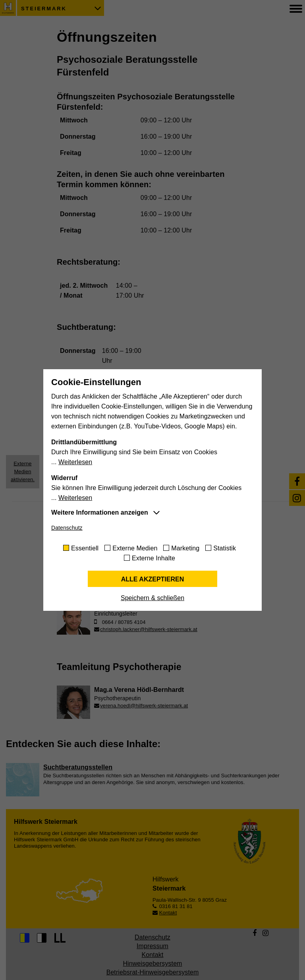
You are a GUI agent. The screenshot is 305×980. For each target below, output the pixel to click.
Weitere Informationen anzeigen (100, 512)
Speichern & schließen (152, 598)
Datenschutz (67, 528)
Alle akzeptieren (153, 579)
